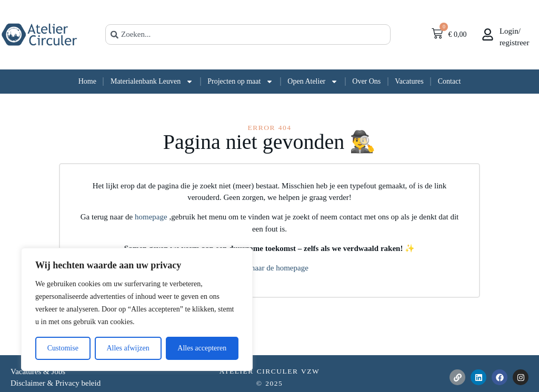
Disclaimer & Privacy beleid (56, 383)
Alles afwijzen (128, 348)
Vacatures (409, 81)
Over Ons (366, 81)
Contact (450, 81)
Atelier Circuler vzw (270, 371)
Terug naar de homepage (269, 268)
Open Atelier (313, 82)
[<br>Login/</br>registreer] (488, 34)
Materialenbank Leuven (152, 82)
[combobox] (248, 34)
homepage (152, 217)
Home (87, 81)
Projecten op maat (240, 82)
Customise (63, 348)
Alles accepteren (202, 348)
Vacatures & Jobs (38, 371)
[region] (137, 309)
